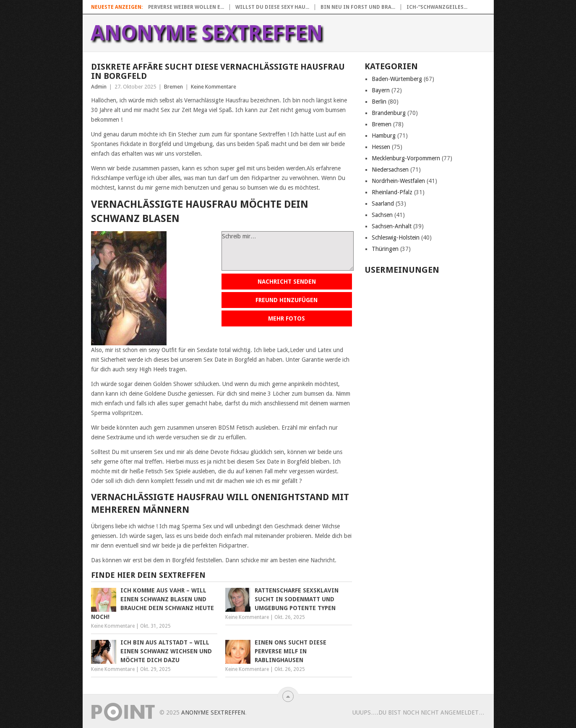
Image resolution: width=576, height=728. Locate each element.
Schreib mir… (288, 251)
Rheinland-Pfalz (392, 192)
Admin (99, 87)
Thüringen (385, 249)
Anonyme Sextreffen (207, 33)
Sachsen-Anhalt (392, 226)
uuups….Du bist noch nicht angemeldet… (418, 712)
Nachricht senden (287, 282)
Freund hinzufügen (287, 300)
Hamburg (384, 136)
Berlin (379, 102)
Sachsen (382, 215)
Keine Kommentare (214, 87)
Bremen (173, 87)
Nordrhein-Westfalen (398, 181)
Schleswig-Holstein (396, 237)
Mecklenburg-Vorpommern (406, 158)
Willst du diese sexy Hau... (272, 7)
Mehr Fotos (287, 318)
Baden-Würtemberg (397, 79)
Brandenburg (389, 113)
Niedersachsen (390, 170)
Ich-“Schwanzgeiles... (437, 7)
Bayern (381, 90)
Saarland (383, 204)
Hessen (381, 147)
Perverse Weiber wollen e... (186, 7)
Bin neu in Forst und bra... (358, 7)
